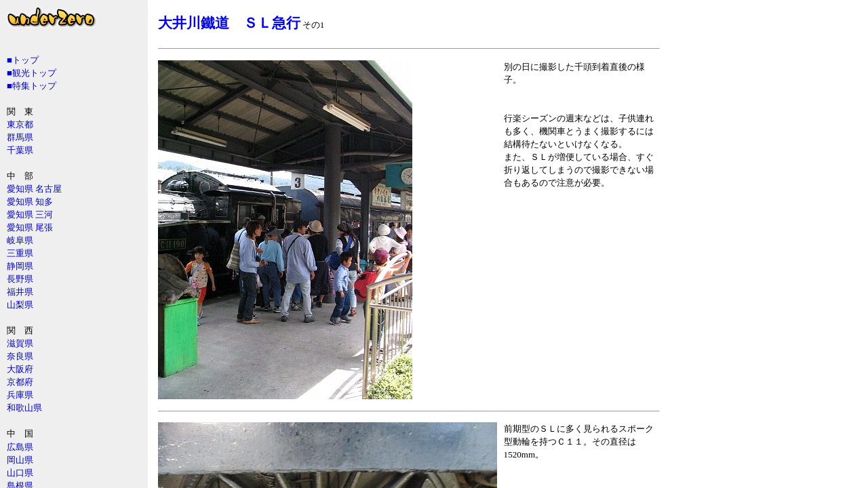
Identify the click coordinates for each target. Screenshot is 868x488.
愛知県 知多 (30, 202)
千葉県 (20, 150)
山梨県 (20, 305)
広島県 (20, 447)
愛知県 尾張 (30, 227)
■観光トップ (32, 73)
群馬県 (20, 137)
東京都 (20, 124)
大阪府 (20, 369)
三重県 (20, 253)
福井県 (20, 292)
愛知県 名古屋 (34, 189)
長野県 (20, 279)
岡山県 (20, 460)
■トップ (23, 60)
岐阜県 (20, 240)
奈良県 (20, 356)
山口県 (20, 473)
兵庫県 (20, 395)
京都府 (20, 382)
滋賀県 (20, 343)
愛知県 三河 (30, 215)
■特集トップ (32, 86)
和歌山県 (24, 408)
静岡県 (20, 266)
